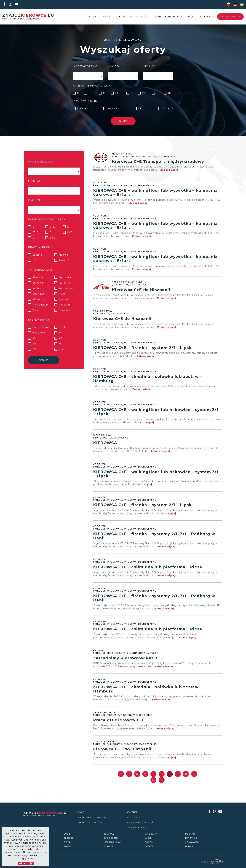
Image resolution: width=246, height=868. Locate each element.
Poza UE (166, 108)
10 (178, 778)
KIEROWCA (105, 444)
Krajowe (110, 108)
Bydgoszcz (111, 838)
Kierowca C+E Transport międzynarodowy (158, 161)
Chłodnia (38, 283)
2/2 (34, 344)
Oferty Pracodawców (132, 17)
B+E (89, 93)
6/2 (34, 349)
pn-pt (62, 327)
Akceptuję (26, 863)
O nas (106, 17)
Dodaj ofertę (230, 17)
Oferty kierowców (168, 17)
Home (93, 17)
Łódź (67, 834)
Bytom (189, 846)
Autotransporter (68, 288)
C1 (102, 93)
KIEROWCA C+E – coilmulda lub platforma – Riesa (148, 569)
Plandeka (38, 277)
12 (194, 778)
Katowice (191, 838)
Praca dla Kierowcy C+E (119, 724)
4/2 (60, 344)
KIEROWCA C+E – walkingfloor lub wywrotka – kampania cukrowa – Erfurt (155, 192)
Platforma (38, 299)
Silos (35, 310)
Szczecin (69, 838)
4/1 (60, 338)
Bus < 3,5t (38, 294)
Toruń (68, 846)
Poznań (190, 834)
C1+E (116, 93)
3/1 (34, 338)
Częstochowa (113, 842)
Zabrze (149, 846)
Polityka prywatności (141, 822)
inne (61, 349)
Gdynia (68, 842)
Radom (149, 842)
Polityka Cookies (138, 828)
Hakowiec (64, 305)
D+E (168, 93)
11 (186, 778)
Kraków (109, 834)
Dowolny (64, 310)
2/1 (60, 333)
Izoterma (64, 283)
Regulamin (133, 817)
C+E (142, 93)
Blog (191, 17)
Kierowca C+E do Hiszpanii (141, 290)
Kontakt (206, 17)
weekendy (39, 333)
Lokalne (80, 108)
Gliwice (109, 846)
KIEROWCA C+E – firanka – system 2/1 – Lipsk (142, 349)
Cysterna (64, 299)
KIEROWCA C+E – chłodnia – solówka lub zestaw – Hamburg (148, 380)
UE (138, 108)
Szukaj (123, 121)
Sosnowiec (192, 842)
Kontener (38, 288)
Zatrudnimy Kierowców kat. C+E (129, 661)
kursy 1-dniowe (41, 327)
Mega (62, 294)
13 (153, 784)
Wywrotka (65, 277)
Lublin (149, 838)
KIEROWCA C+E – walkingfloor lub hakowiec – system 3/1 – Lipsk (156, 413)
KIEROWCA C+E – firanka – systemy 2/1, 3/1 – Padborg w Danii (154, 538)
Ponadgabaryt (41, 305)
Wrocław (151, 834)
